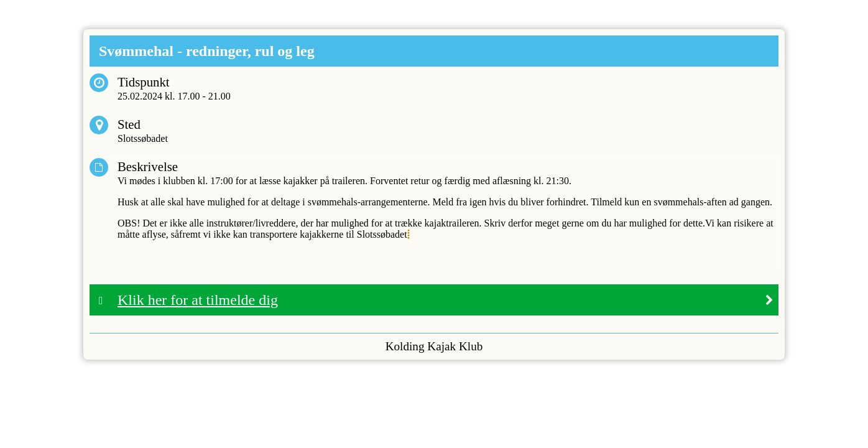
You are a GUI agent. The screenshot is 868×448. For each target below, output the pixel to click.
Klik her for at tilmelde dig (198, 300)
